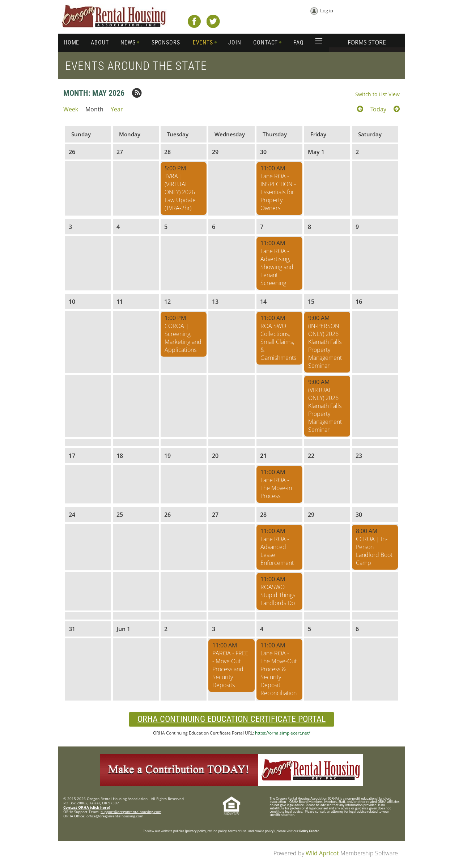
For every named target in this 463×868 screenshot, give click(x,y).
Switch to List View (377, 94)
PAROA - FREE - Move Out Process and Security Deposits (230, 669)
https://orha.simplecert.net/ (283, 733)
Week (71, 109)
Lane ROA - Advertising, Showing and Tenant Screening (277, 267)
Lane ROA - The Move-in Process (276, 488)
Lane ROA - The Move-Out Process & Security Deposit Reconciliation (279, 673)
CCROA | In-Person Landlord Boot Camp (374, 551)
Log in (327, 10)
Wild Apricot (322, 853)
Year (117, 109)
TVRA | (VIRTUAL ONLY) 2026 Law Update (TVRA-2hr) (180, 192)
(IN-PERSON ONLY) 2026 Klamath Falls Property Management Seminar (325, 346)
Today (378, 109)
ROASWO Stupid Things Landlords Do (278, 595)
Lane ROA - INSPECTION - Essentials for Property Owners (278, 192)
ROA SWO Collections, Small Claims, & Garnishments (278, 342)
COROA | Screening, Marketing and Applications (183, 338)
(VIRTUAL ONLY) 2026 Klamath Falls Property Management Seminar (325, 410)
